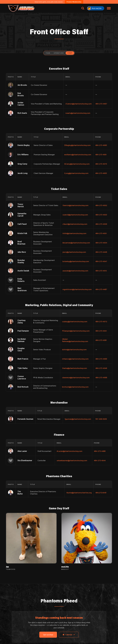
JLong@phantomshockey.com (76, 173)
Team (48, 53)
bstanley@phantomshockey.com (76, 261)
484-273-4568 (101, 377)
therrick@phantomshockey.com (75, 205)
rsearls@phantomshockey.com (78, 113)
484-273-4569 (101, 359)
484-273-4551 (101, 233)
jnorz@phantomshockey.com (74, 252)
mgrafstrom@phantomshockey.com (77, 289)
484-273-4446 (101, 252)
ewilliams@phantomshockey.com (78, 154)
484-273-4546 (101, 368)
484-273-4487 (101, 289)
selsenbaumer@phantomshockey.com (72, 460)
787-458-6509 (101, 419)
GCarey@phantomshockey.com (77, 164)
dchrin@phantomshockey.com (74, 349)
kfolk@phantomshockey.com (74, 233)
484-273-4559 (101, 224)
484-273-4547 (101, 261)
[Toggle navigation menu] (109, 8)
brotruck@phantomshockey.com (75, 387)
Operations (59, 53)
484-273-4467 (101, 104)
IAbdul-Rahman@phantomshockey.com (75, 340)
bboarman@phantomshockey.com (76, 243)
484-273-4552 (101, 205)
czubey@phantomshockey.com (75, 321)
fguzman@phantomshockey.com (78, 419)
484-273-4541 (101, 331)
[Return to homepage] (21, 8)
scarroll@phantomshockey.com (75, 215)
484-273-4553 (101, 215)
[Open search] (83, 8)
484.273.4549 (101, 493)
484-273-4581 (101, 340)
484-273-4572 (101, 321)
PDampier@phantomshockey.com (76, 331)
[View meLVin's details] (87, 541)
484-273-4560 (101, 145)
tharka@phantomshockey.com (74, 368)
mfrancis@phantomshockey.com (75, 359)
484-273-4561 (101, 154)
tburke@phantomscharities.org (79, 493)
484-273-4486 (100, 451)
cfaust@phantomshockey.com (75, 224)
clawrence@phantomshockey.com (76, 377)
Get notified (48, 635)
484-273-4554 (101, 243)
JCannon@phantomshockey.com (79, 104)
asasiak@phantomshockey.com (75, 271)
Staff (70, 53)
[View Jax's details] (31, 541)
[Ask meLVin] (96, 8)
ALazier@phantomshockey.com (69, 451)
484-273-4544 (100, 460)
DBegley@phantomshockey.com (77, 145)
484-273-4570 (101, 164)
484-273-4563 (101, 173)
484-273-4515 (101, 271)
